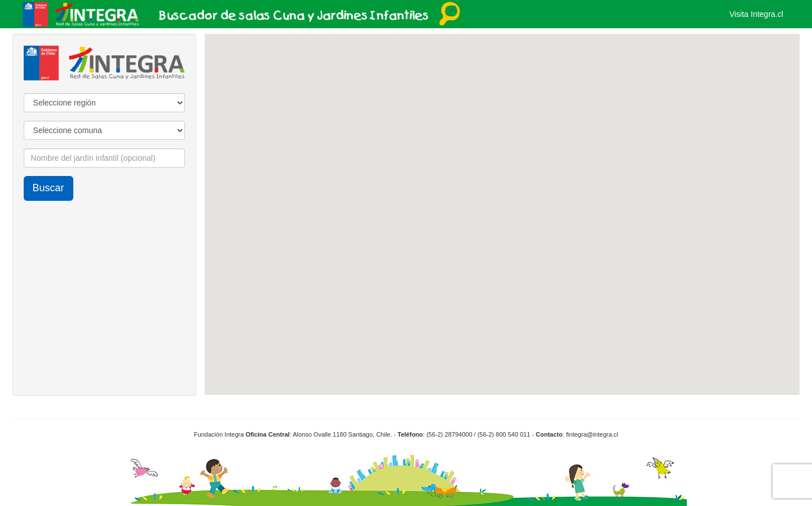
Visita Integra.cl (756, 14)
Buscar (48, 188)
